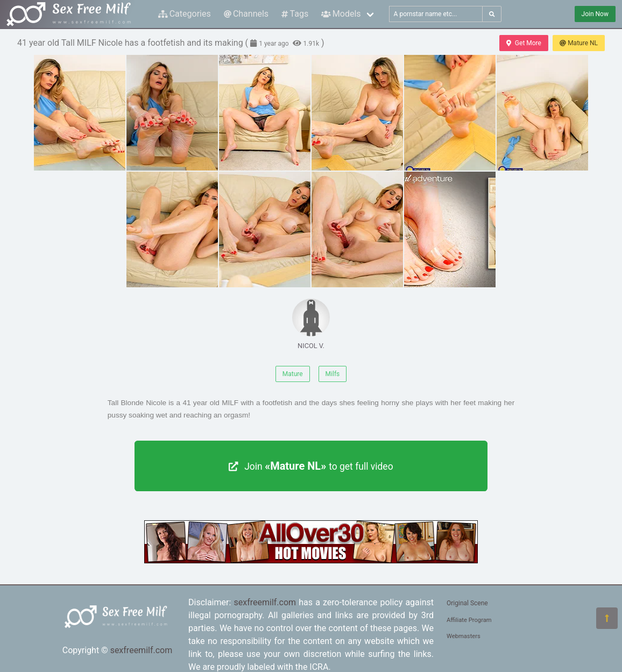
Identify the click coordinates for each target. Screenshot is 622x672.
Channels (246, 14)
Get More (524, 43)
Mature (293, 374)
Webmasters (464, 636)
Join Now (595, 14)
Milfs (333, 374)
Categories (185, 14)
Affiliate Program (469, 620)
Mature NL (579, 43)
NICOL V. (311, 324)
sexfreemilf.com (142, 650)
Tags (295, 14)
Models (341, 14)
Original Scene (467, 603)
